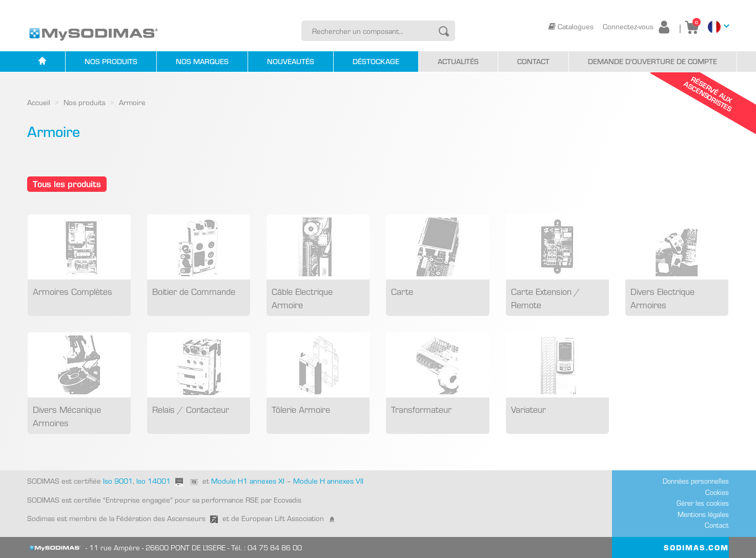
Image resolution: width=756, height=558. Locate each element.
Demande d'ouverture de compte (652, 61)
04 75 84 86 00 (275, 547)
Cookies (717, 492)
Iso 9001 (117, 481)
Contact (533, 61)
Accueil (39, 102)
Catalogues (572, 26)
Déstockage (376, 61)
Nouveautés (291, 61)
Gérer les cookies (703, 503)
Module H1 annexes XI (248, 481)
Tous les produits (67, 183)
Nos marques (202, 61)
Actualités (458, 61)
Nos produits (111, 61)
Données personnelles (696, 481)
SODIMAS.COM (696, 547)
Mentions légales (703, 514)
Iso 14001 (154, 481)
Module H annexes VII (328, 481)
